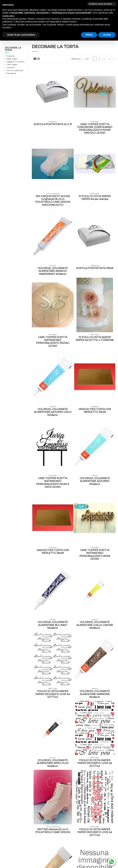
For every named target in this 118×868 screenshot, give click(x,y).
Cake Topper (12, 64)
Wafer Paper (12, 59)
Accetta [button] (107, 35)
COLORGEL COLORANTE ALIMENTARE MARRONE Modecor (95, 694)
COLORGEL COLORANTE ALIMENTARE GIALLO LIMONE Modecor (95, 625)
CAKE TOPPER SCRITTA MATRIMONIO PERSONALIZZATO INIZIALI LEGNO (53, 342)
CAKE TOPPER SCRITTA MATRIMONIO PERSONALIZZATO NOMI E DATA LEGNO (53, 483)
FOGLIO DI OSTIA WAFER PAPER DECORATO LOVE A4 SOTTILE (53, 694)
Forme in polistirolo (15, 70)
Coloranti (11, 68)
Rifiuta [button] (89, 35)
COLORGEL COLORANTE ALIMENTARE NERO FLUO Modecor (53, 763)
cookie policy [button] (8, 16)
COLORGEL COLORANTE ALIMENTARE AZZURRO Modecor (95, 481)
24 (87, 59)
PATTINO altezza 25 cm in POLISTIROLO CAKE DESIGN (53, 831)
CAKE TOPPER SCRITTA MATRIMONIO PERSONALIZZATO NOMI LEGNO (95, 555)
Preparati (11, 56)
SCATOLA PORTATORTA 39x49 (95, 268)
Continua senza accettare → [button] (102, 4)
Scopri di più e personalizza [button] (21, 35)
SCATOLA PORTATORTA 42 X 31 (53, 124)
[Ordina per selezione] (77, 59)
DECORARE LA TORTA (13, 49)
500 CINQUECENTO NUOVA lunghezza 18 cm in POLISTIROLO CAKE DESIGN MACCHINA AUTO (53, 201)
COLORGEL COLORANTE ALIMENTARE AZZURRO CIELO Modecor (53, 412)
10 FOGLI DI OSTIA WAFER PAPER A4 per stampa (95, 198)
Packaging (11, 73)
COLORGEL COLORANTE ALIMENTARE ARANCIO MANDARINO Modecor (53, 271)
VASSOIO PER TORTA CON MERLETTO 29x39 (95, 411)
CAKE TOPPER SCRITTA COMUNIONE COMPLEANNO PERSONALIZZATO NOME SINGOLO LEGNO (95, 129)
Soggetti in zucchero (15, 62)
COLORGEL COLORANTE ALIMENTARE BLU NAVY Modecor (53, 625)
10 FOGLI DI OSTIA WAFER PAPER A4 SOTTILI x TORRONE (95, 339)
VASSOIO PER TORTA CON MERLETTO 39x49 (53, 552)
